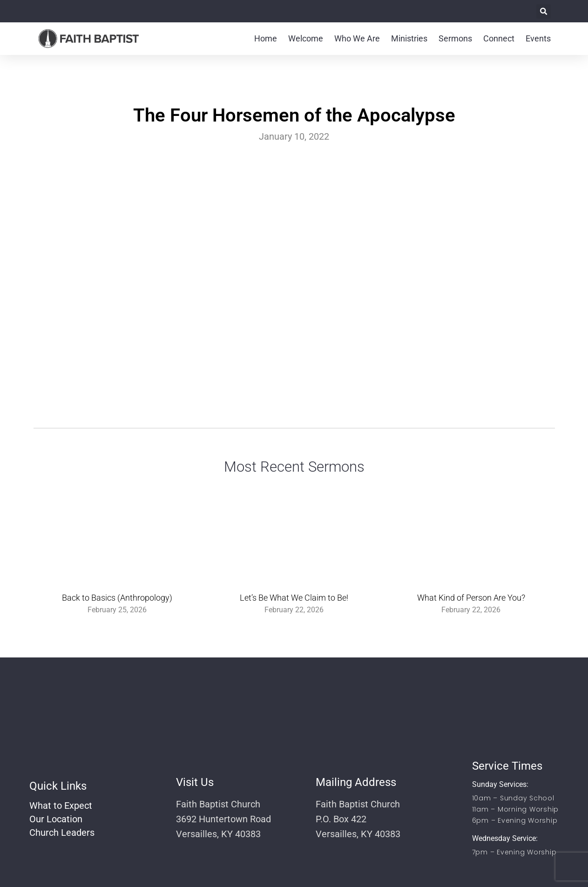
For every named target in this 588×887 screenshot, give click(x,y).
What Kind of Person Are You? (471, 598)
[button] (544, 11)
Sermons (455, 38)
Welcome (306, 38)
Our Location (56, 819)
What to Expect (61, 806)
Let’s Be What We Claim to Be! (294, 598)
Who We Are (357, 38)
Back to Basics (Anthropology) (117, 598)
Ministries (409, 38)
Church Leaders (62, 833)
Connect (499, 38)
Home (266, 38)
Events (538, 38)
